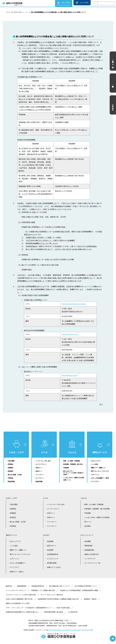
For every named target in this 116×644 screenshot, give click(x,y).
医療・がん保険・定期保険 (72, 461)
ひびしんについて (87, 535)
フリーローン (40, 475)
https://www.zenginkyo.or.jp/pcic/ (74, 304)
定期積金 (10, 468)
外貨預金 (10, 478)
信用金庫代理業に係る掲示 (54, 612)
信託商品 (88, 526)
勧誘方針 (9, 586)
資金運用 (50, 550)
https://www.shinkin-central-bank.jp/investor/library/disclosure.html (70, 630)
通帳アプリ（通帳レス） (99, 468)
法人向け (46, 535)
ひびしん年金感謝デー (18, 563)
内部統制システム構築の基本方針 (43, 590)
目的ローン (39, 471)
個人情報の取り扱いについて (59, 586)
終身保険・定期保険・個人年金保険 (97, 509)
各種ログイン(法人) (54, 567)
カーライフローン (41, 464)
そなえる (72, 447)
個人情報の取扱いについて (20, 12)
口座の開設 (11, 461)
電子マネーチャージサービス (100, 471)
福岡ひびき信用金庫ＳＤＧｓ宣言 (18, 603)
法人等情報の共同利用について (86, 586)
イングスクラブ (90, 559)
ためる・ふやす (16, 447)
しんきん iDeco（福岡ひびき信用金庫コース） (74, 479)
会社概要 (88, 541)
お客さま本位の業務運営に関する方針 (19, 599)
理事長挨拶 (88, 546)
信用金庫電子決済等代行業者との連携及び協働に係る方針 (58, 599)
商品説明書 (11, 482)
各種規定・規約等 (90, 599)
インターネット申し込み (43, 461)
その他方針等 (73, 612)
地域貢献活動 (89, 550)
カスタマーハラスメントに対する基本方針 (21, 595)
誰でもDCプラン (74, 473)
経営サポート (52, 546)
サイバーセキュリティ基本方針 (52, 595)
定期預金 (10, 464)
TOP (7, 12)
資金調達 (50, 541)
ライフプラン (95, 482)
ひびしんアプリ (96, 461)
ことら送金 (94, 464)
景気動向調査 (52, 563)
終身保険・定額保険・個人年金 (73, 464)
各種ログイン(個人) (17, 572)
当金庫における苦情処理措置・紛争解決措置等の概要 (79, 590)
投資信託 (10, 471)
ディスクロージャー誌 (92, 563)
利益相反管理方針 (38, 586)
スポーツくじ (95, 475)
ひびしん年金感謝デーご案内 (100, 478)
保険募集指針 (22, 586)
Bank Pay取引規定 (63, 608)
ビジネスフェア (53, 559)
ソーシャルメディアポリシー (16, 590)
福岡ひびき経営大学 (92, 554)
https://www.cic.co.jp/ (70, 375)
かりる (44, 447)
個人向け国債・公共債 (15, 475)
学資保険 (66, 468)
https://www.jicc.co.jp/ (70, 334)
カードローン (40, 478)
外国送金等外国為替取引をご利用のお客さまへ (22, 612)
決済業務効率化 (53, 554)
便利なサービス (100, 449)
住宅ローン (39, 468)
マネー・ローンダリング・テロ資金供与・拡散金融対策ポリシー (29, 608)
